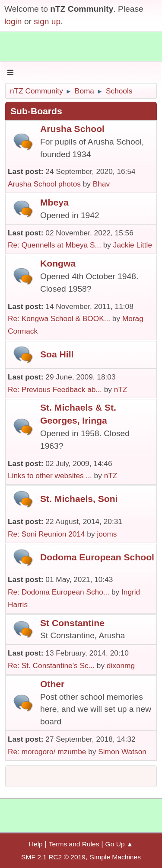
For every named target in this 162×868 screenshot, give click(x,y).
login (13, 21)
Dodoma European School (97, 557)
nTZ (121, 389)
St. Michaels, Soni (79, 499)
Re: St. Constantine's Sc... (51, 665)
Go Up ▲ (119, 844)
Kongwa (58, 263)
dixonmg (121, 665)
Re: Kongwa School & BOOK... (59, 318)
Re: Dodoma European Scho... (59, 592)
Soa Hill (57, 354)
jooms (107, 534)
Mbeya (54, 202)
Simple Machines (115, 857)
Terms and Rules (74, 844)
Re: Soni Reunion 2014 (46, 534)
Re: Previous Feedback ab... (55, 389)
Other (52, 684)
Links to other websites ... (50, 476)
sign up (47, 21)
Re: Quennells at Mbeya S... (54, 245)
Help (36, 844)
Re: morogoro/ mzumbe (47, 752)
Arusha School (72, 129)
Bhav (101, 184)
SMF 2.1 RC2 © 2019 (53, 857)
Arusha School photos (44, 184)
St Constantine (72, 623)
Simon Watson (122, 752)
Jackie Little (133, 245)
